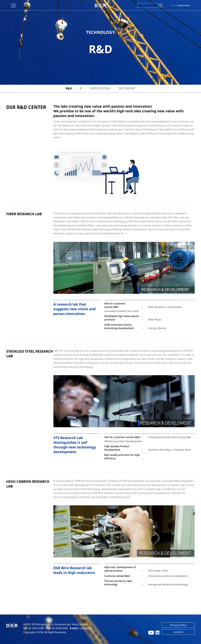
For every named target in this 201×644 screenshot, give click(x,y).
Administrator (184, 5)
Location (178, 632)
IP (81, 88)
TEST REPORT (127, 88)
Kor (173, 5)
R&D (69, 88)
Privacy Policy (178, 625)
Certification (100, 88)
